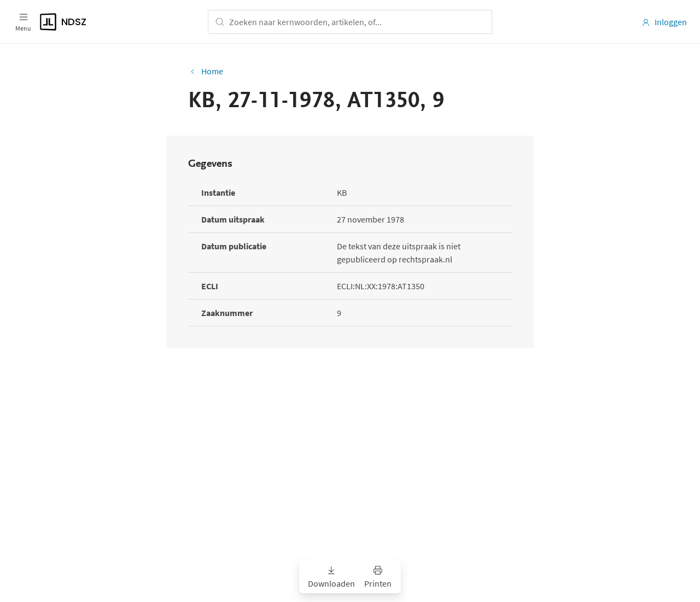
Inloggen (664, 22)
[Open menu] (23, 22)
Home (206, 71)
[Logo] (106, 22)
